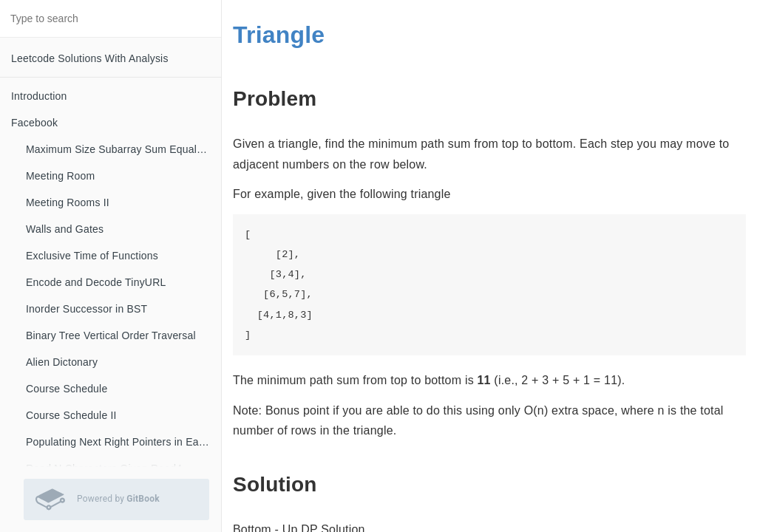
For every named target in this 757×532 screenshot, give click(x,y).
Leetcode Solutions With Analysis (90, 58)
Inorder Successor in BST (86, 309)
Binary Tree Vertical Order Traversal (111, 335)
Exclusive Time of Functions (92, 256)
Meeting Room (60, 176)
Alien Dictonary (62, 362)
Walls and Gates (65, 229)
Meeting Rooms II (68, 202)
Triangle (279, 35)
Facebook (34, 123)
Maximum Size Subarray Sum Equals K (119, 149)
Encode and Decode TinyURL (96, 282)
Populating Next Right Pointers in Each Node (123, 442)
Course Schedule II (71, 415)
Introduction (39, 96)
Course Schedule (67, 389)
